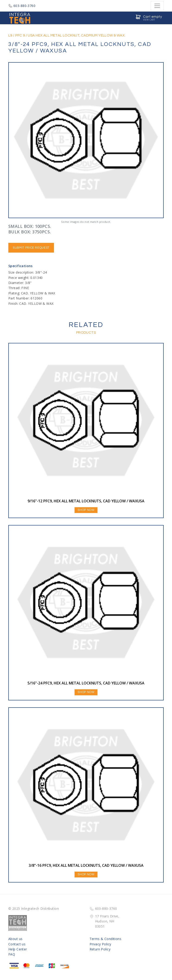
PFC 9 (20, 35)
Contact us (17, 944)
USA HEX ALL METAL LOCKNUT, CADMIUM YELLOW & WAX (76, 35)
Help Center (18, 949)
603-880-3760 (22, 6)
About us (15, 939)
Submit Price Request (31, 248)
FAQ (12, 954)
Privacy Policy (100, 944)
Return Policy (100, 949)
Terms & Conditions (106, 939)
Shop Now (86, 510)
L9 (10, 35)
